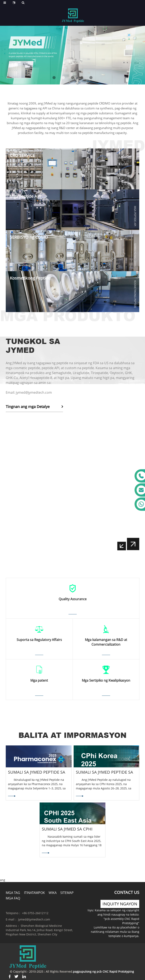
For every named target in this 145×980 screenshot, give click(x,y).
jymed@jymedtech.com (34, 919)
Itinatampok (34, 893)
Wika (53, 893)
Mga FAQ (13, 898)
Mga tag (13, 893)
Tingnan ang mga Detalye (28, 407)
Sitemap (67, 893)
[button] (54, 78)
